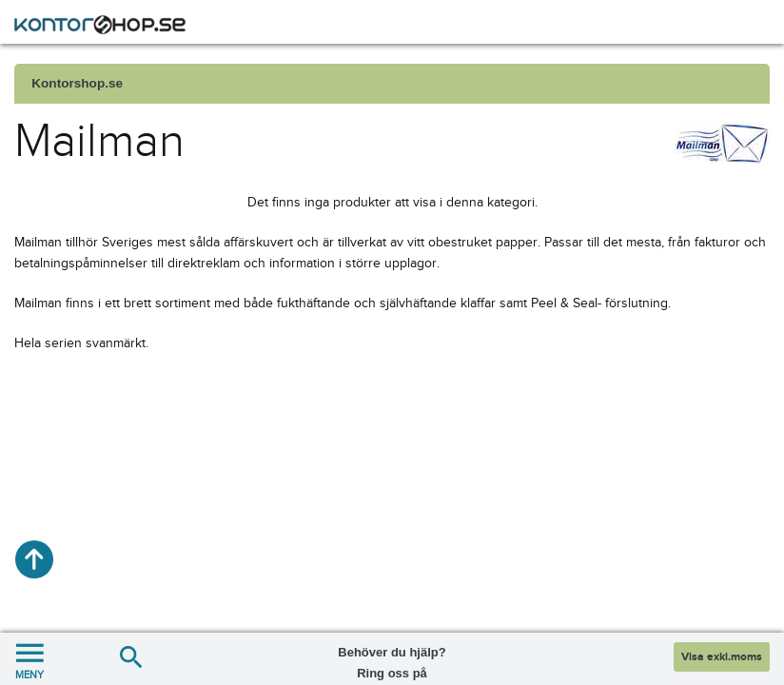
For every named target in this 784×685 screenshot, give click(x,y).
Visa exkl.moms (722, 657)
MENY (29, 659)
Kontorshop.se (77, 83)
